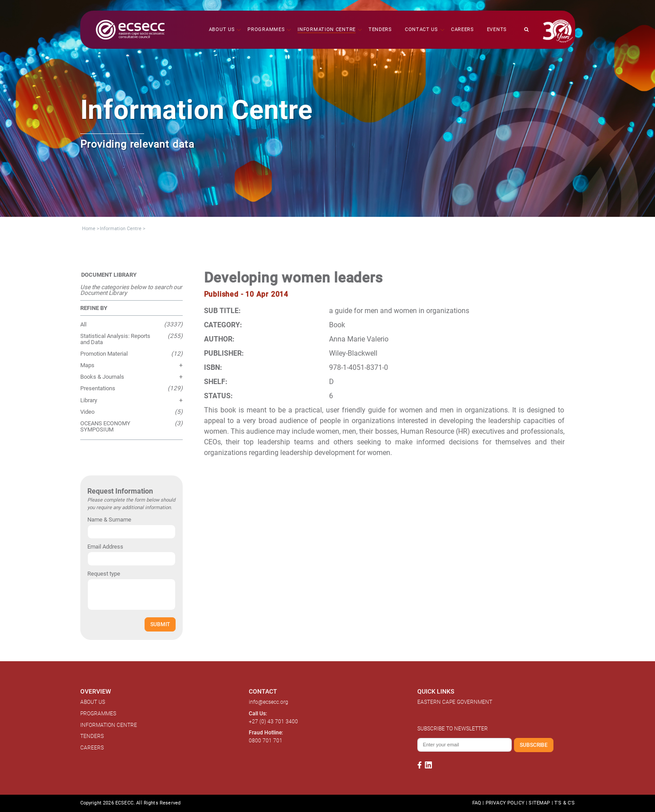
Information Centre (121, 229)
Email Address (105, 547)
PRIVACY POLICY (505, 803)
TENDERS (92, 736)
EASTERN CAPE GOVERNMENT (455, 702)
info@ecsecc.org (269, 702)
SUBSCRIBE (534, 745)
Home (89, 229)
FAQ (477, 803)
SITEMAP (539, 803)
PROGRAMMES (98, 714)
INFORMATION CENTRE (109, 725)
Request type (104, 574)
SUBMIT (160, 624)
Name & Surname (109, 520)
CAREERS (92, 748)
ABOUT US (93, 702)
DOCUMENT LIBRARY (109, 275)
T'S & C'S (565, 803)
